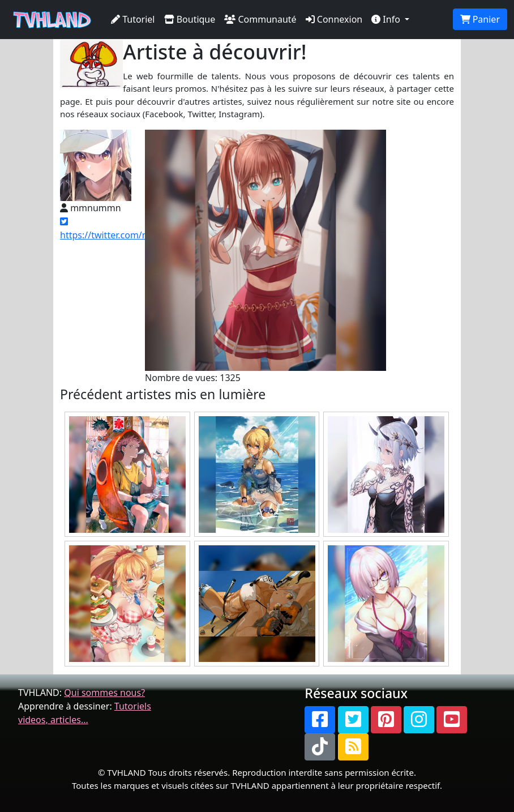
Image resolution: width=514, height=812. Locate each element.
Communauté (260, 19)
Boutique (190, 19)
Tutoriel (133, 19)
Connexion (334, 19)
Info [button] (387, 19)
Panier (480, 19)
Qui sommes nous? (104, 693)
